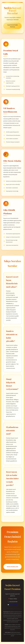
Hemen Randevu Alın (12, 567)
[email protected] (13, 605)
